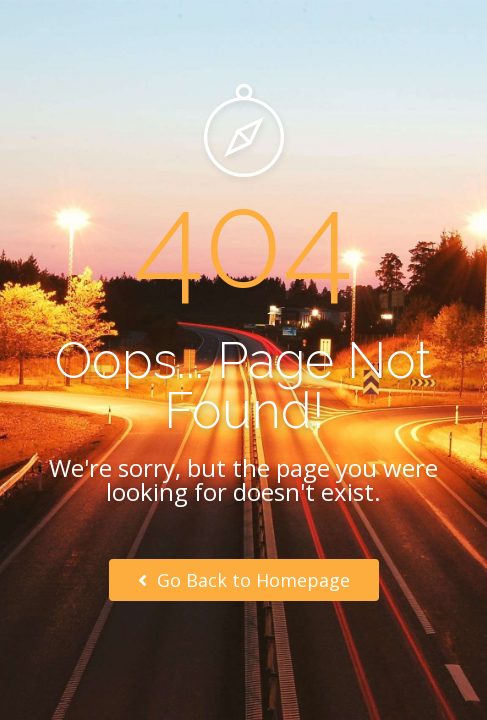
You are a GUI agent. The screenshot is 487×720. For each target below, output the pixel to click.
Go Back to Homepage (244, 580)
